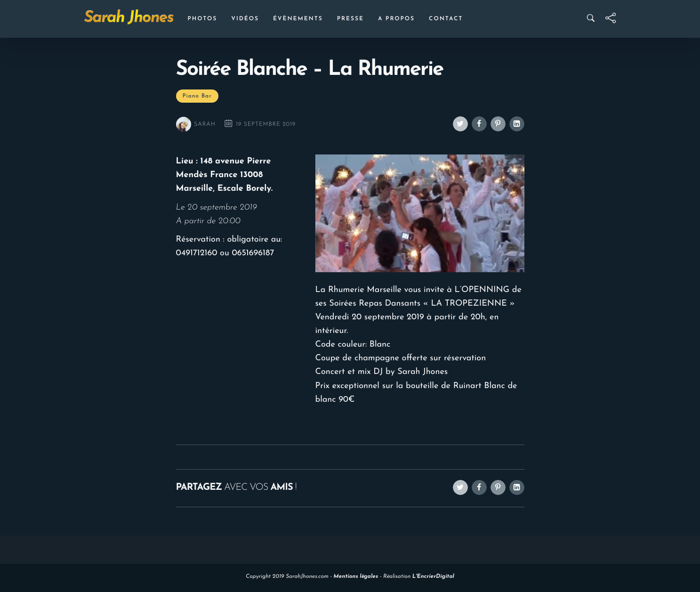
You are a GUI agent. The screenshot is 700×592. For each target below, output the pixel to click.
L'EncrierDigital (433, 576)
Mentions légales (356, 576)
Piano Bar (197, 96)
